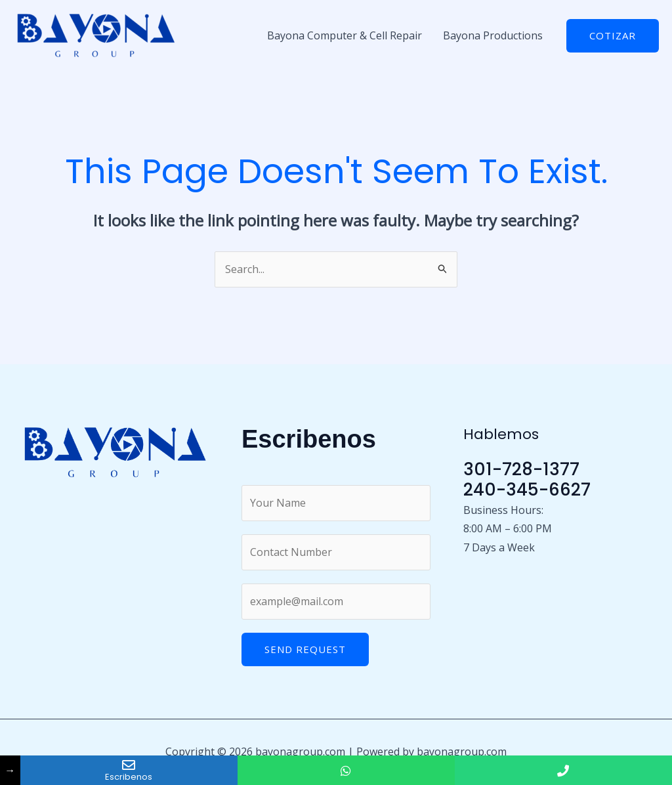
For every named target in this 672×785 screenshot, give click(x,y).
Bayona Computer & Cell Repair (345, 35)
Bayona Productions (493, 35)
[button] (613, 36)
